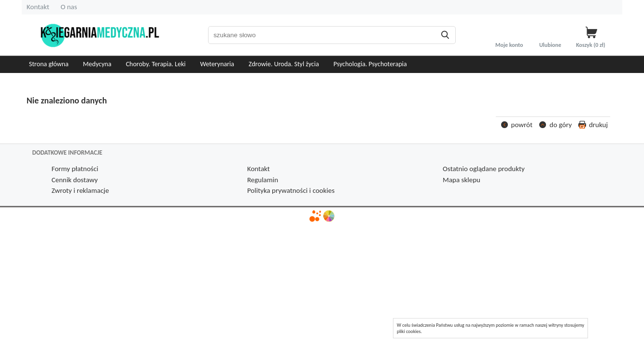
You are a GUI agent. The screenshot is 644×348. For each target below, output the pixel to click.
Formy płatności (75, 169)
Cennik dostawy (75, 180)
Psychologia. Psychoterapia (370, 64)
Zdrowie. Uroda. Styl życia (284, 64)
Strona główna (49, 64)
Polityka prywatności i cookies (291, 190)
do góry (560, 125)
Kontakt (38, 7)
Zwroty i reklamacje (80, 190)
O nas (69, 7)
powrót (522, 125)
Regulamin (263, 180)
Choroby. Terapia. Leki (156, 64)
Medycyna (97, 64)
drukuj (598, 125)
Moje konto (509, 45)
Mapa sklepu (462, 180)
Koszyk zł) (591, 45)
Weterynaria (217, 64)
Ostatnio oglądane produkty (484, 169)
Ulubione (550, 45)
